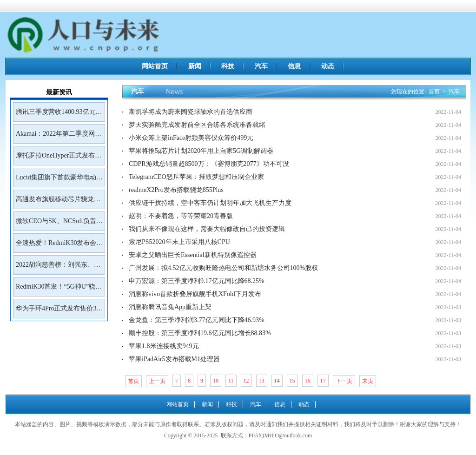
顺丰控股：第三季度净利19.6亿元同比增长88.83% (200, 333)
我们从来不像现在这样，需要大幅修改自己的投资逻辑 (207, 229)
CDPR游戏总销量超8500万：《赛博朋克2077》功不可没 (209, 164)
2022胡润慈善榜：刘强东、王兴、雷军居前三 (58, 268)
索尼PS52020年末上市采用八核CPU (179, 242)
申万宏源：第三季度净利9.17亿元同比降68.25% (197, 281)
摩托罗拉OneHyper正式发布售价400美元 (59, 158)
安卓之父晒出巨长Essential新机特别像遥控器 (193, 255)
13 (262, 381)
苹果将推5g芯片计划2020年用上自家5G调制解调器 (201, 151)
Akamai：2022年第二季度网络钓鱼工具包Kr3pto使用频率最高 (59, 137)
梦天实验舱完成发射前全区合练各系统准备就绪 (197, 125)
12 (246, 381)
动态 (328, 66)
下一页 (344, 381)
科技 (228, 66)
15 (292, 381)
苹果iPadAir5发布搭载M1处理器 (174, 359)
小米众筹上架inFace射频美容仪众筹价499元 (191, 138)
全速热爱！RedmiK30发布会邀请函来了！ (59, 246)
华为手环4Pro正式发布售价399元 (59, 311)
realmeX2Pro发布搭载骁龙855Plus (176, 190)
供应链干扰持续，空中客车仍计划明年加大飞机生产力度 (210, 203)
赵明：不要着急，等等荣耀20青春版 (181, 216)
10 (216, 381)
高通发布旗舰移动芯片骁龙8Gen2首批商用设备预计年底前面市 (57, 202)
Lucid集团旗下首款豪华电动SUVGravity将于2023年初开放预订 (58, 180)
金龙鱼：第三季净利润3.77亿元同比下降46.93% (197, 320)
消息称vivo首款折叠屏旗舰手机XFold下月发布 (195, 294)
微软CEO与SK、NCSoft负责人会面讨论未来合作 (59, 224)
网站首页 (155, 66)
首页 (434, 92)
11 (231, 381)
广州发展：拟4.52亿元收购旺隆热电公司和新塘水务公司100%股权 (223, 268)
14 (277, 381)
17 (323, 381)
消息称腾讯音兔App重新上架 (170, 307)
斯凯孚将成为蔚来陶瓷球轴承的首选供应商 (191, 112)
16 (308, 381)
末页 (368, 381)
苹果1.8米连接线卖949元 (164, 346)
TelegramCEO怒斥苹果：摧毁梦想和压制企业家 (196, 177)
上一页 (157, 381)
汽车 (261, 66)
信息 (294, 66)
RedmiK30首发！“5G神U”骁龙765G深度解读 (59, 290)
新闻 (195, 66)
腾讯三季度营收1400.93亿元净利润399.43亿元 (59, 115)
